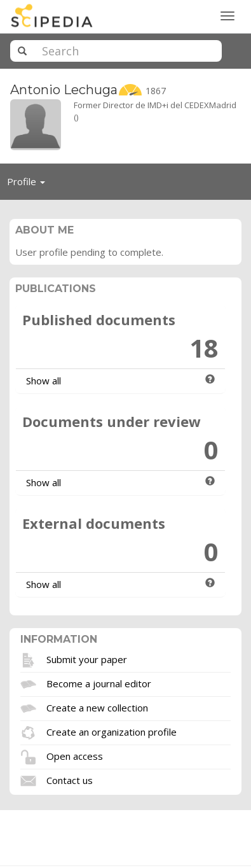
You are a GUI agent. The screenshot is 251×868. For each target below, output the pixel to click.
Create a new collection (97, 707)
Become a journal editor (99, 683)
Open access (75, 755)
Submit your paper (87, 659)
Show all (44, 381)
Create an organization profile (112, 731)
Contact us (70, 780)
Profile (30, 185)
